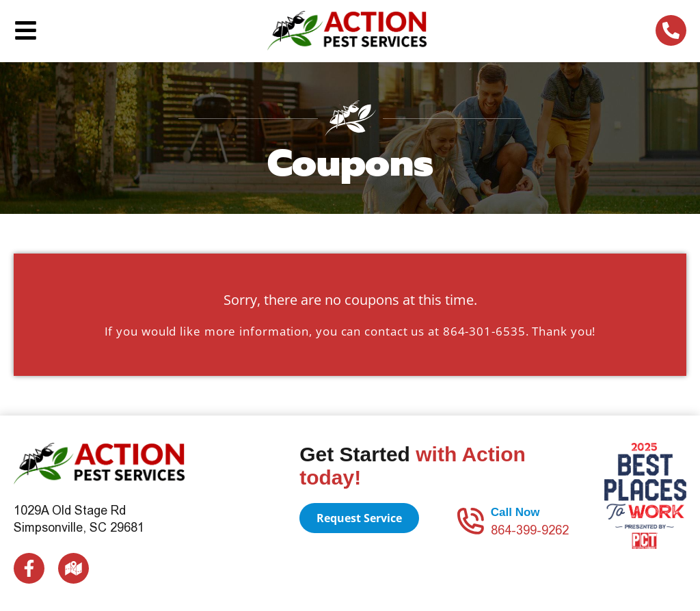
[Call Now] (470, 521)
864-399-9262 (530, 530)
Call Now (515, 512)
